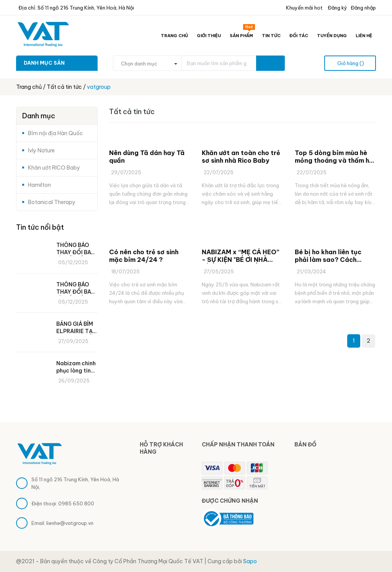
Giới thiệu (209, 36)
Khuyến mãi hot (304, 8)
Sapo (250, 561)
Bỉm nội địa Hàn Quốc (56, 133)
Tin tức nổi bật (40, 227)
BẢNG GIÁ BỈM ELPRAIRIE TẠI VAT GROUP (75, 328)
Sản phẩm (242, 34)
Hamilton (39, 185)
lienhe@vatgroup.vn (70, 523)
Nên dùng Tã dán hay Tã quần (147, 157)
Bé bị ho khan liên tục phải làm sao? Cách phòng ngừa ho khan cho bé (333, 256)
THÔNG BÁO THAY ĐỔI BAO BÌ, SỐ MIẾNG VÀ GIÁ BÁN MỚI (76, 249)
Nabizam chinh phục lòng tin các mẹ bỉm (76, 367)
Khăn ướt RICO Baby (54, 168)
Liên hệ (364, 36)
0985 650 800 (76, 503)
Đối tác (299, 36)
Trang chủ (174, 36)
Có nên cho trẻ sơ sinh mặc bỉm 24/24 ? (144, 256)
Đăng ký (337, 8)
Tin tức (271, 36)
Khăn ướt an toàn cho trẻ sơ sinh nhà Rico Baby (241, 157)
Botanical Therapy (52, 202)
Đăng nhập (363, 8)
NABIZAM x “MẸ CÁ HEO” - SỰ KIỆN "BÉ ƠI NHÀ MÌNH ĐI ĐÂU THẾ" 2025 (241, 256)
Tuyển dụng (332, 36)
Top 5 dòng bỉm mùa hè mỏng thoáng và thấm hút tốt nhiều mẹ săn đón (335, 157)
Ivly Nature (41, 150)
